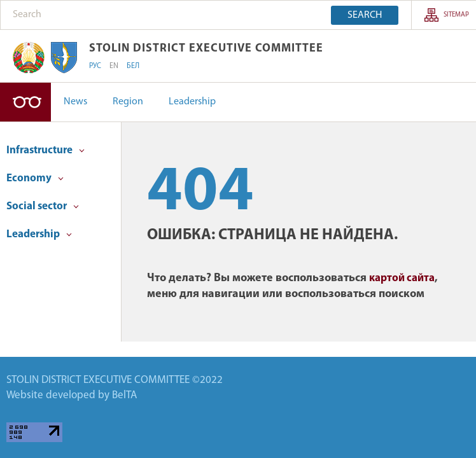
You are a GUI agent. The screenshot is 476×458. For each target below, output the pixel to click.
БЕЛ (133, 66)
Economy (35, 178)
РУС (95, 66)
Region (128, 102)
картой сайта (402, 278)
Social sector (43, 206)
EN (114, 66)
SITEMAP (456, 15)
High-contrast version (25, 102)
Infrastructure (45, 150)
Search (365, 15)
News (75, 102)
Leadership (192, 102)
